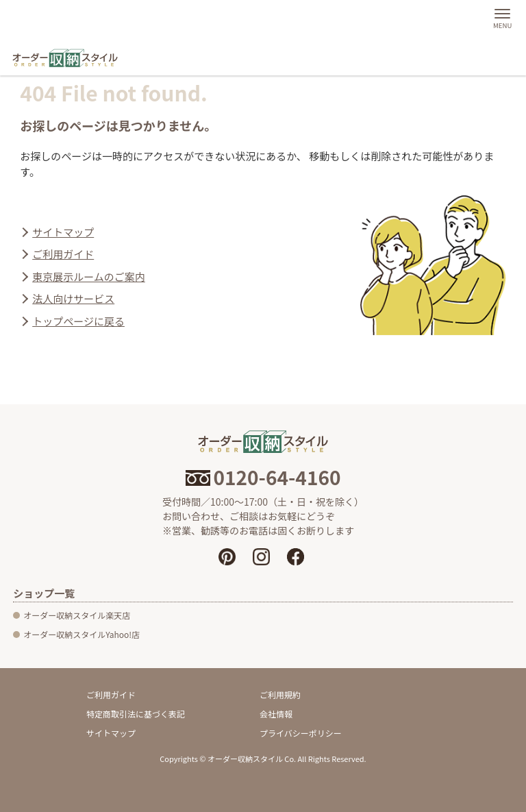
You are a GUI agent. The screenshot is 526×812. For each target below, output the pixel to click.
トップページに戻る (78, 321)
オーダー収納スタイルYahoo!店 (82, 634)
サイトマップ (63, 232)
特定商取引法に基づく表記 (136, 714)
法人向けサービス (73, 298)
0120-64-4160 (263, 477)
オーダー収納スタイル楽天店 (77, 615)
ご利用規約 (280, 694)
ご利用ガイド (63, 254)
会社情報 (276, 714)
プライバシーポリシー (301, 733)
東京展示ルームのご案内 (89, 276)
